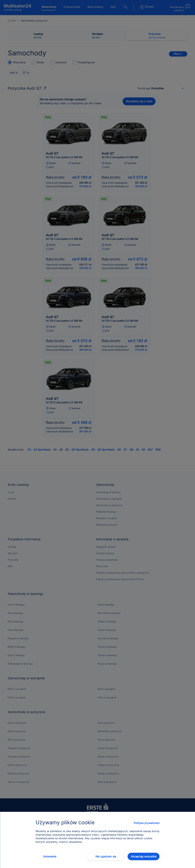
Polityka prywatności (147, 823)
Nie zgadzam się (106, 856)
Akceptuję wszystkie (144, 856)
